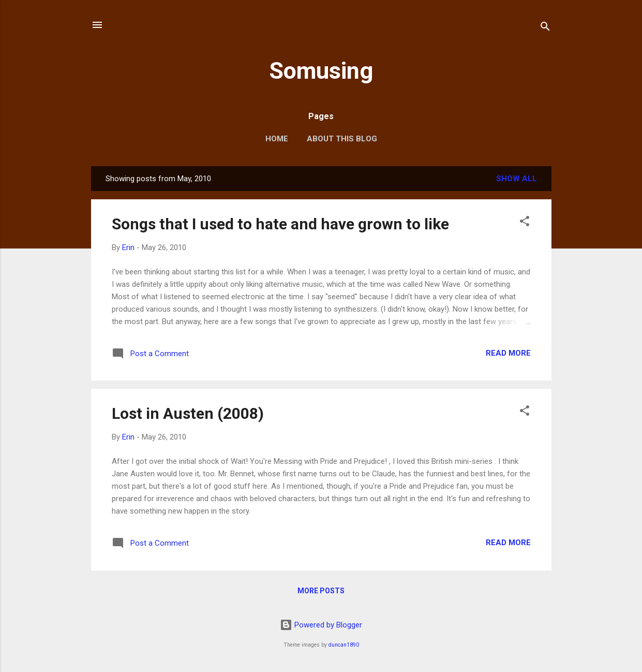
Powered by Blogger (321, 625)
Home (277, 139)
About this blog (342, 139)
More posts (321, 591)
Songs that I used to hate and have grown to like (280, 224)
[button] (525, 223)
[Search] (545, 28)
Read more (508, 353)
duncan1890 (344, 645)
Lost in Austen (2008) (188, 413)
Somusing (321, 71)
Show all (517, 179)
